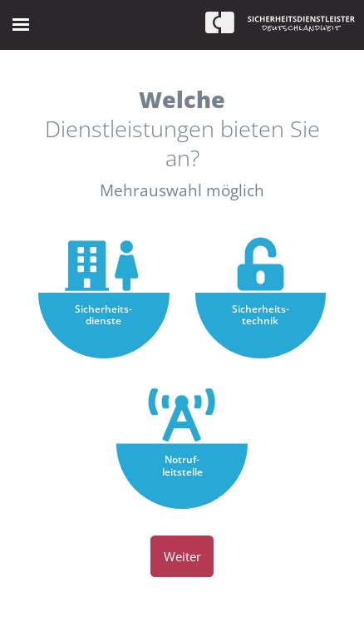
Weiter (182, 556)
